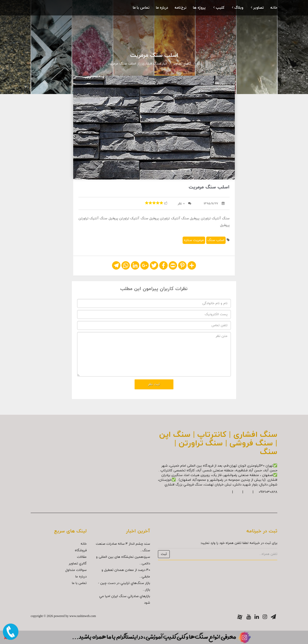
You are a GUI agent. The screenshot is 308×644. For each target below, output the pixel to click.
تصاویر (257, 8)
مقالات (82, 557)
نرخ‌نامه (180, 8)
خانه (274, 8)
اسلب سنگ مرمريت (122, 64)
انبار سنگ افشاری (155, 64)
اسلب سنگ (216, 240)
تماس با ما (141, 8)
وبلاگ (238, 8)
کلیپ (219, 8)
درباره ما (162, 8)
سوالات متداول (76, 570)
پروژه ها (199, 8)
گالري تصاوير (182, 64)
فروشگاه (81, 550)
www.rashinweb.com (83, 616)
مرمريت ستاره (194, 240)
